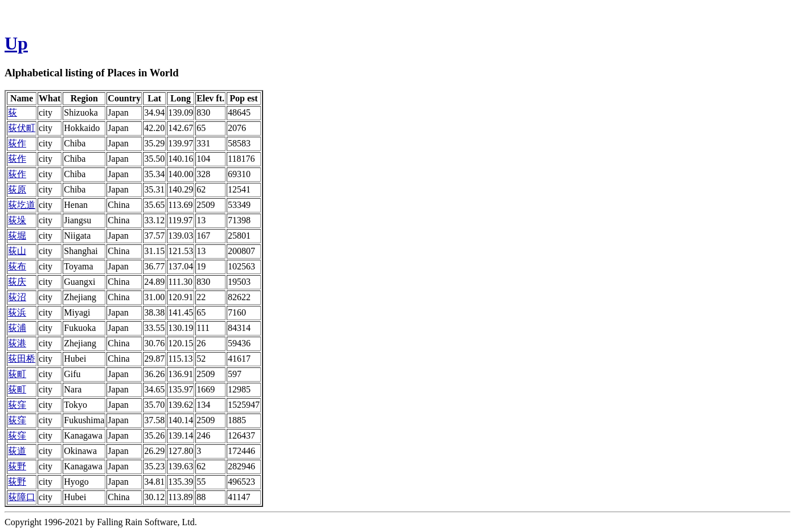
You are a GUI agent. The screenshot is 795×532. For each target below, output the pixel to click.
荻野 (17, 466)
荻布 (17, 266)
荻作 (17, 143)
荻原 (17, 189)
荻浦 (17, 328)
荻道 (17, 451)
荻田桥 (22, 359)
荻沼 (17, 297)
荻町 (17, 374)
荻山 (17, 251)
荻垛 (17, 220)
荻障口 (22, 497)
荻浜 (17, 312)
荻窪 (17, 405)
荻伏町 (22, 128)
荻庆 (17, 282)
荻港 (17, 343)
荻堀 (17, 236)
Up (16, 43)
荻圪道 (22, 205)
